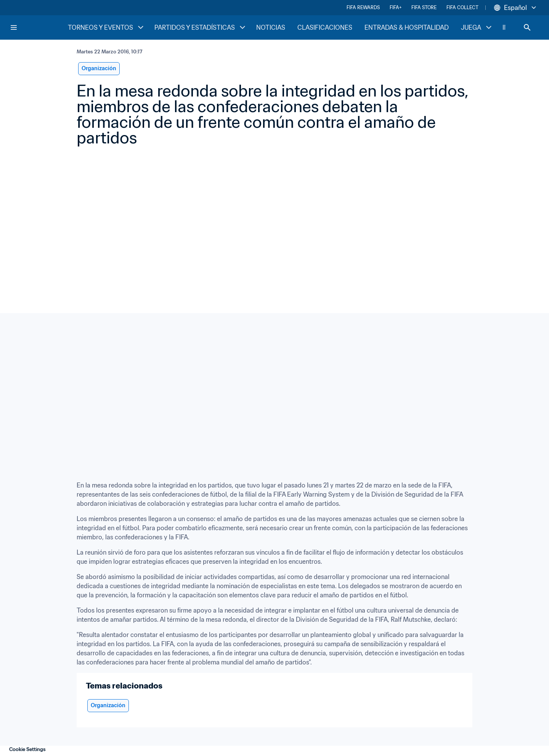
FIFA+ (396, 7)
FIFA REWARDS (363, 7)
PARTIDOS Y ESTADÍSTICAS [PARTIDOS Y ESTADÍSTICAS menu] (201, 27)
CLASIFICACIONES (325, 27)
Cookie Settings (27, 749)
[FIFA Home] (39, 27)
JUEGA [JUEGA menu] (477, 27)
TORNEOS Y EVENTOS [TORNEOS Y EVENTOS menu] (107, 27)
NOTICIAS (271, 27)
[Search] (527, 27)
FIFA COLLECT (462, 7)
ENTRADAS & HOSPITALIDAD (407, 27)
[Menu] (14, 27)
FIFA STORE (424, 7)
